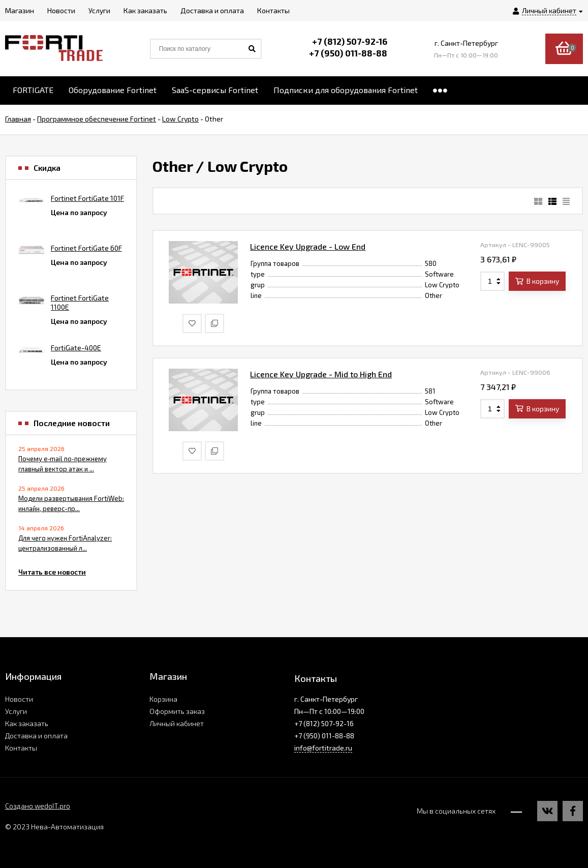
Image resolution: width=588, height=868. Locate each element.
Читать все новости (52, 572)
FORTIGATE (33, 90)
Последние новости (72, 423)
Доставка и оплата (36, 736)
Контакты (21, 748)
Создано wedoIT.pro (38, 806)
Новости (19, 699)
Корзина (163, 699)
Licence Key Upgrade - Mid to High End (321, 374)
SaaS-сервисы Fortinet (215, 90)
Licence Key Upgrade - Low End (308, 246)
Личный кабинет (177, 723)
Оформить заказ (177, 711)
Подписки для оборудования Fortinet (346, 90)
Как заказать (27, 723)
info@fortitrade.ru (323, 748)
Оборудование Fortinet (113, 90)
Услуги (16, 711)
